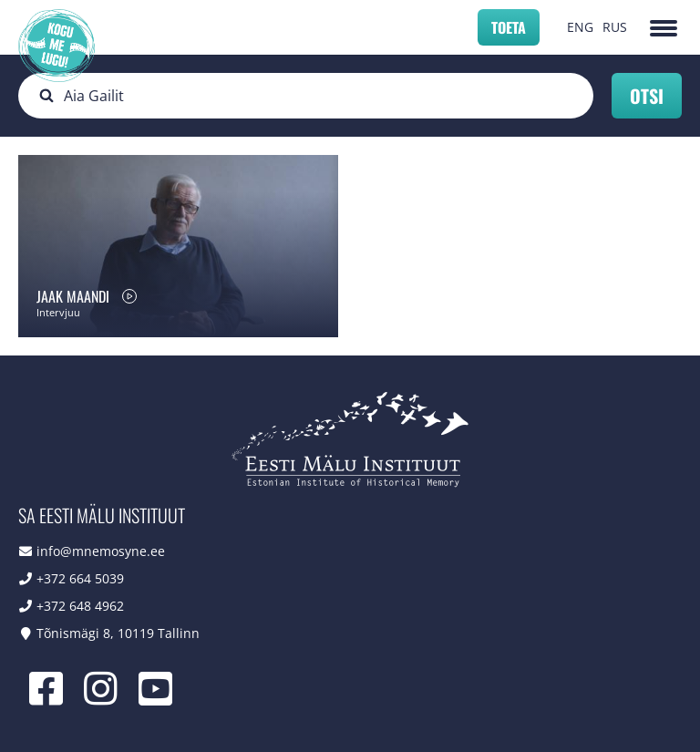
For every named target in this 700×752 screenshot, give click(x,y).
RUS (615, 27)
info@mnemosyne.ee (101, 551)
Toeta (509, 27)
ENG (580, 27)
